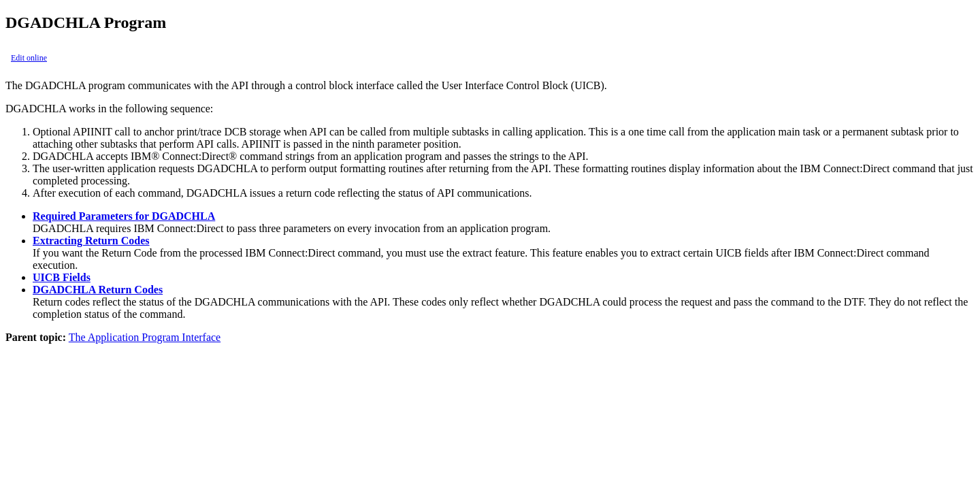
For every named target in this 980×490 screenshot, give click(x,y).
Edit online (29, 58)
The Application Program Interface (145, 337)
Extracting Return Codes (91, 241)
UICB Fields (62, 277)
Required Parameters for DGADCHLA (124, 216)
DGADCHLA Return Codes (98, 290)
